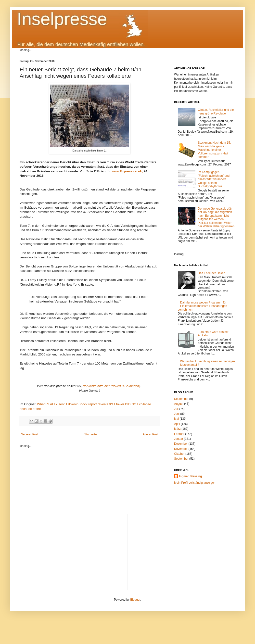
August (179, 404)
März (177, 429)
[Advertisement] (184, 549)
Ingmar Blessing (190, 476)
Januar (179, 439)
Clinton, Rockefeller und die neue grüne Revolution (216, 112)
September (181, 399)
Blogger (135, 600)
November (181, 449)
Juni (177, 414)
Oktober (179, 454)
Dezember (181, 444)
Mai (176, 419)
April (177, 424)
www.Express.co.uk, (127, 171)
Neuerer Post (30, 434)
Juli (176, 409)
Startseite (91, 434)
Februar (179, 434)
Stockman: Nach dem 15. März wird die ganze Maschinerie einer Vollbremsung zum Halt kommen (214, 150)
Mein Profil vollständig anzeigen (195, 483)
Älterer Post (150, 434)
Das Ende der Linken (212, 273)
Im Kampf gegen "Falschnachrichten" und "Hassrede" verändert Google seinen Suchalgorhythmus (214, 179)
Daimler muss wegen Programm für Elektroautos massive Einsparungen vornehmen (202, 306)
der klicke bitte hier (97, 386)
